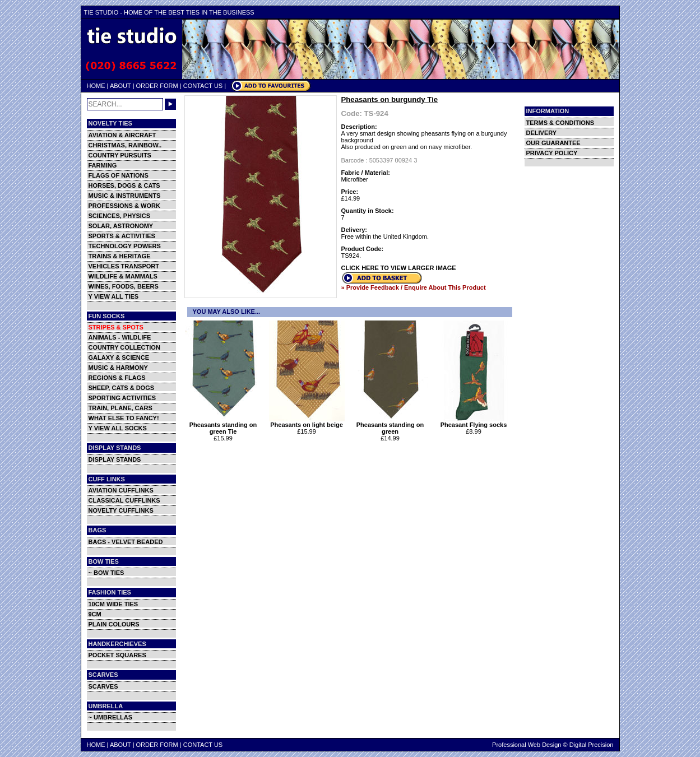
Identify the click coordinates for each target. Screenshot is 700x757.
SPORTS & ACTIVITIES (122, 236)
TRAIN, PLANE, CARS (120, 408)
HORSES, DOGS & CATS (124, 185)
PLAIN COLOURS (114, 624)
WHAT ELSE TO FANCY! (124, 418)
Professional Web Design (527, 745)
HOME (96, 86)
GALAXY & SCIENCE (119, 357)
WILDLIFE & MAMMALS (123, 276)
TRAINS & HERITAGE (120, 256)
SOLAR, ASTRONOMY (121, 226)
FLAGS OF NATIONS (119, 175)
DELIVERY (542, 133)
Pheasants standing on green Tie (223, 425)
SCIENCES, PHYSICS (120, 216)
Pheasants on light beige (307, 422)
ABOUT (120, 86)
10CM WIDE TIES (113, 604)
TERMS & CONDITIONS (560, 123)
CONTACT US (203, 86)
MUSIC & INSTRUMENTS (125, 196)
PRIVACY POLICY (552, 153)
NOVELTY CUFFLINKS (121, 510)
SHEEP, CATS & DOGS (122, 388)
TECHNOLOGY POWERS (125, 246)
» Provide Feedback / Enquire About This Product (414, 287)
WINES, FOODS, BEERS (124, 286)
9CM (95, 614)
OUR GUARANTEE (553, 143)
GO (170, 104)
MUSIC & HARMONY (118, 368)
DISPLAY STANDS (115, 459)
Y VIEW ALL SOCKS (118, 428)
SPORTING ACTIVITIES (122, 398)
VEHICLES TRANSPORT (124, 266)
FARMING (103, 165)
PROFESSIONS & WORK (124, 206)
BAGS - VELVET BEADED (126, 542)
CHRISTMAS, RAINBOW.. (125, 145)
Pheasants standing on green (390, 425)
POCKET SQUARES (117, 655)
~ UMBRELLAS (111, 717)
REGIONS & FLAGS (117, 378)
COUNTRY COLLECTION (124, 347)
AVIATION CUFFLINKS (121, 490)
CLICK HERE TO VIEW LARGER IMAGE (399, 268)
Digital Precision (592, 745)
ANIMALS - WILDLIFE (120, 337)
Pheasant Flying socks (474, 422)
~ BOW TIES (106, 573)
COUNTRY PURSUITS (120, 155)
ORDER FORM (157, 86)
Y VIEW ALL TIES (114, 296)
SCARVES (103, 686)
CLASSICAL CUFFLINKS (124, 500)
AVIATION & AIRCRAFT (122, 135)
